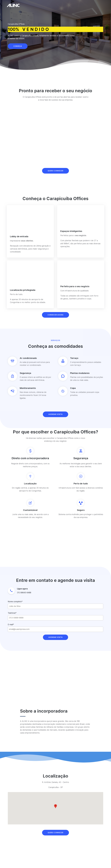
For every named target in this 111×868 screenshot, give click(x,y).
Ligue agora (22, 589)
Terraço (74, 358)
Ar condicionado (28, 358)
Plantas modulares (80, 373)
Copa (73, 388)
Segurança (25, 373)
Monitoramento (28, 388)
